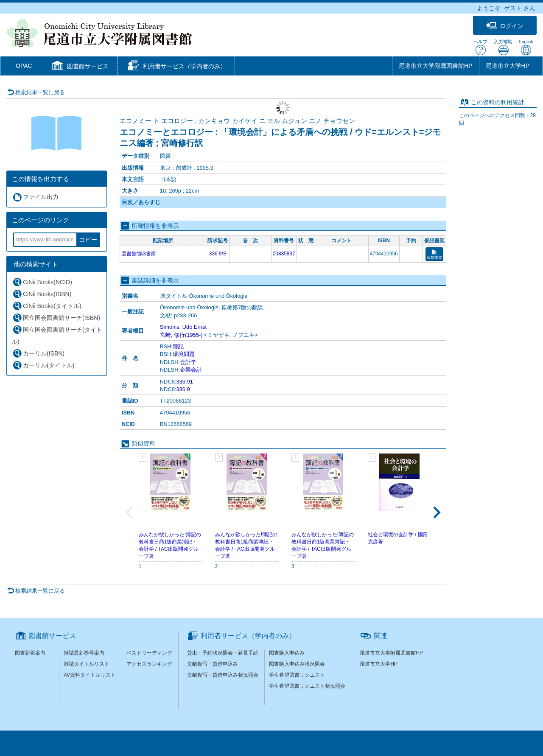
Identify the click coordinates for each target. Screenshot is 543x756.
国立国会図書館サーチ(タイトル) (57, 335)
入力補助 (503, 47)
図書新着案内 (30, 653)
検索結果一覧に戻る (36, 92)
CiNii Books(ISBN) (42, 294)
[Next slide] (436, 512)
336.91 (184, 382)
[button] (79, 67)
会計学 (188, 362)
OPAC (24, 66)
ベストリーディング (149, 653)
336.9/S (218, 254)
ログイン (505, 26)
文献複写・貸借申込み (213, 664)
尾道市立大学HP (508, 66)
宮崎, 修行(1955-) (181, 335)
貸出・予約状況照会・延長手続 (223, 653)
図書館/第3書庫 (139, 254)
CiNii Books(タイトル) (47, 306)
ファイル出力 (35, 197)
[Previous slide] (130, 512)
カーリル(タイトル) (43, 365)
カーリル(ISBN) (38, 353)
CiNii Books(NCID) (42, 282)
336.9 (183, 389)
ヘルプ (480, 47)
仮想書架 (434, 255)
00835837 (284, 254)
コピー (88, 240)
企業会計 (191, 370)
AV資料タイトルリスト (90, 675)
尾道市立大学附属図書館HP (435, 66)
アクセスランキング (149, 664)
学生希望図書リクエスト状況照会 (307, 686)
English (526, 47)
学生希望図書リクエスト (297, 675)
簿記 (178, 346)
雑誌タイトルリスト (87, 664)
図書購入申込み (287, 653)
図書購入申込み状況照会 (297, 664)
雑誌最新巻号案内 (84, 653)
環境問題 (184, 354)
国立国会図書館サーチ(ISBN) (56, 318)
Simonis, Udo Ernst (183, 327)
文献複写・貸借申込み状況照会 (223, 675)
